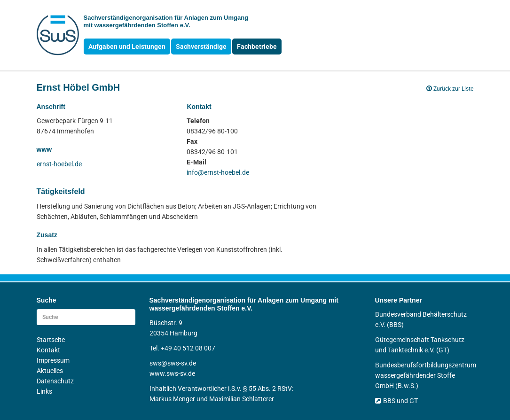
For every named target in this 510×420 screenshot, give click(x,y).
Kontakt (48, 350)
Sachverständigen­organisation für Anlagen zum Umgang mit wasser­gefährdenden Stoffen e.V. (166, 21)
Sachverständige (201, 47)
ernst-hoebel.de (59, 164)
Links (44, 391)
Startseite (51, 340)
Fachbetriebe (257, 47)
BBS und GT (396, 401)
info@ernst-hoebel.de (218, 172)
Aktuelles (50, 371)
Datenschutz (55, 381)
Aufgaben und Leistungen (127, 47)
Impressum (53, 360)
